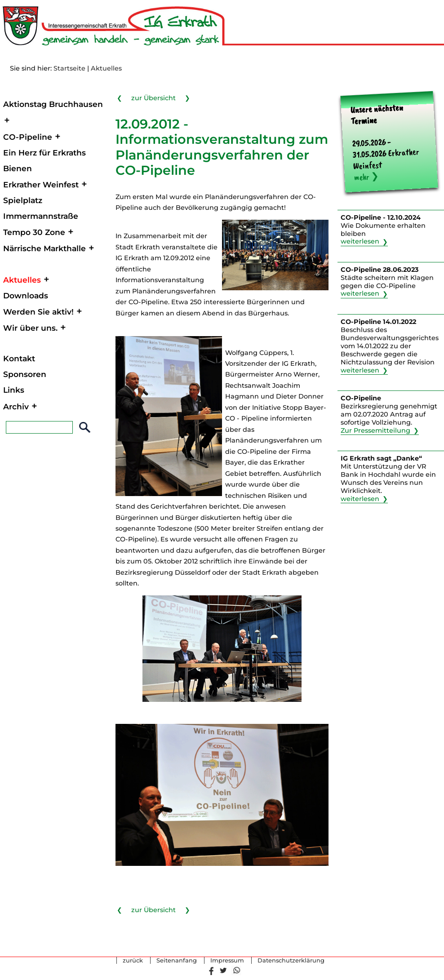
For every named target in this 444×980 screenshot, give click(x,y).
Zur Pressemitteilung (375, 430)
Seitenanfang (177, 961)
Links (14, 390)
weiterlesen (360, 242)
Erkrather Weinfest (41, 184)
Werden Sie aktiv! (38, 312)
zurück (133, 961)
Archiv (16, 406)
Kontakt (19, 358)
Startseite (69, 68)
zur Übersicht (153, 98)
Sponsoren (25, 374)
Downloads (26, 295)
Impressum (227, 961)
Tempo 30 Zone (34, 232)
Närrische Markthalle (44, 248)
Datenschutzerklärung (291, 961)
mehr (361, 177)
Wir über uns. (30, 328)
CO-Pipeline (28, 137)
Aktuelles (106, 68)
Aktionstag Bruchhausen (53, 104)
